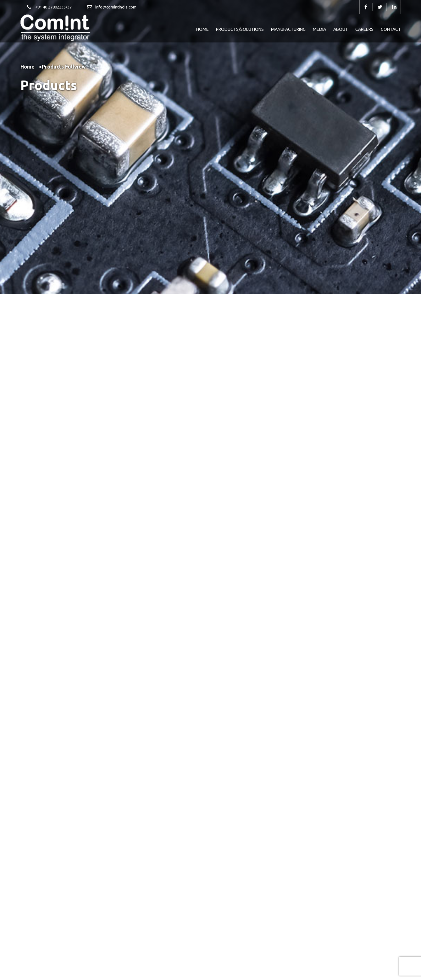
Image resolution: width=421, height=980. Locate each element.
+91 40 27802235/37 (49, 8)
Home (28, 67)
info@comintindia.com (111, 8)
